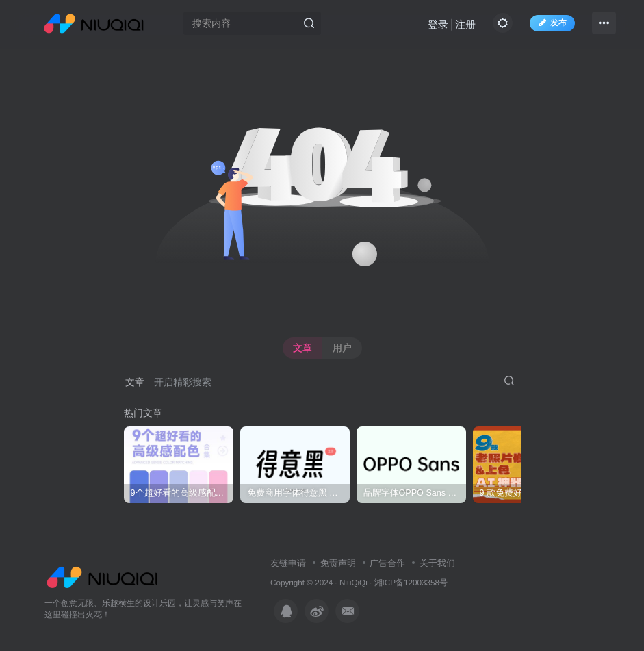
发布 (552, 23)
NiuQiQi (353, 582)
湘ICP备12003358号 (411, 582)
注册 (465, 24)
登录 (438, 24)
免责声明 (338, 563)
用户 (342, 348)
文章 (302, 348)
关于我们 (437, 563)
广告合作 (387, 563)
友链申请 (288, 563)
